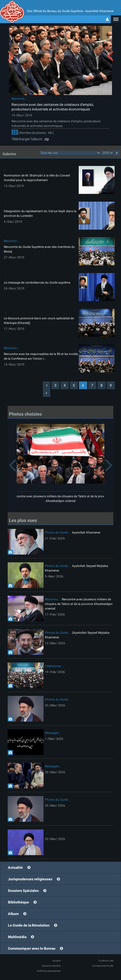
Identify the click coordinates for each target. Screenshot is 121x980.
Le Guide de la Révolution (29, 925)
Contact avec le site (103, 966)
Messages (52, 733)
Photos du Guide (56, 533)
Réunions (18, 99)
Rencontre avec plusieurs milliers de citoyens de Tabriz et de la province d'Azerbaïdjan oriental (79, 604)
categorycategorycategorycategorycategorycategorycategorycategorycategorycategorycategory (70, 153)
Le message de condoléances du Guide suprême (37, 283)
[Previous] (47, 385)
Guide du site (106, 961)
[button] (116, 19)
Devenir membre (51, 966)
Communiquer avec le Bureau (32, 948)
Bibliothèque (18, 902)
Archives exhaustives (49, 971)
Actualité (15, 867)
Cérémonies (53, 666)
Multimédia (17, 937)
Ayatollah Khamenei (86, 533)
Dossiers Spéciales (23, 891)
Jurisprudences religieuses (30, 879)
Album (13, 914)
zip (46, 139)
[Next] (47, 393)
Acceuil (56, 961)
